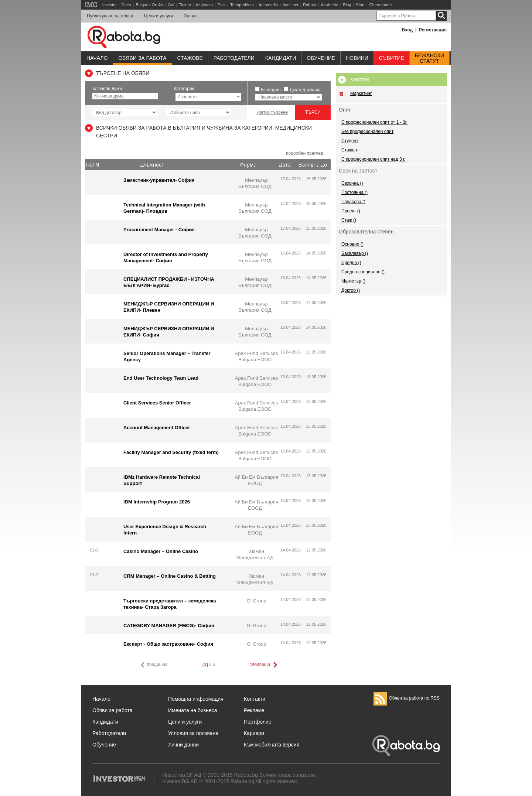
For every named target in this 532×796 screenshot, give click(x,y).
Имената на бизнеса (193, 710)
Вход (407, 30)
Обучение (104, 745)
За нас (191, 16)
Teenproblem (242, 5)
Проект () (351, 211)
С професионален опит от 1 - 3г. (374, 122)
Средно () (351, 263)
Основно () (352, 244)
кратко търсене (272, 112)
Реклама (254, 710)
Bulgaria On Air (149, 5)
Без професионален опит (367, 131)
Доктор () (351, 290)
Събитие (392, 58)
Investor (110, 5)
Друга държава (305, 90)
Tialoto (185, 5)
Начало (97, 58)
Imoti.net (290, 5)
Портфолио (258, 722)
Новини (357, 58)
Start (360, 5)
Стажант (350, 150)
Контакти (255, 699)
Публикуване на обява (110, 16)
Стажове (190, 58)
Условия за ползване (193, 733)
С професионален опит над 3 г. (373, 159)
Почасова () (353, 202)
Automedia (268, 5)
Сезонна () (352, 183)
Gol (171, 5)
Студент (350, 141)
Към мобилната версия (272, 745)
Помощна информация (196, 699)
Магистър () (353, 281)
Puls (221, 5)
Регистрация (433, 30)
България (271, 90)
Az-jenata (204, 5)
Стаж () (349, 220)
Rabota (309, 5)
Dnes (126, 5)
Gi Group (257, 601)
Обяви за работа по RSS (407, 698)
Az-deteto (330, 5)
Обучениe (321, 58)
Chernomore (381, 5)
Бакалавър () (355, 253)
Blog (347, 5)
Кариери (254, 733)
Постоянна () (354, 192)
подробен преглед (305, 153)
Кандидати (281, 58)
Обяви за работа (142, 58)
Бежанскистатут (429, 58)
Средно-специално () (363, 272)
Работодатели (234, 58)
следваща (264, 665)
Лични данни (183, 745)
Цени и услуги (158, 16)
